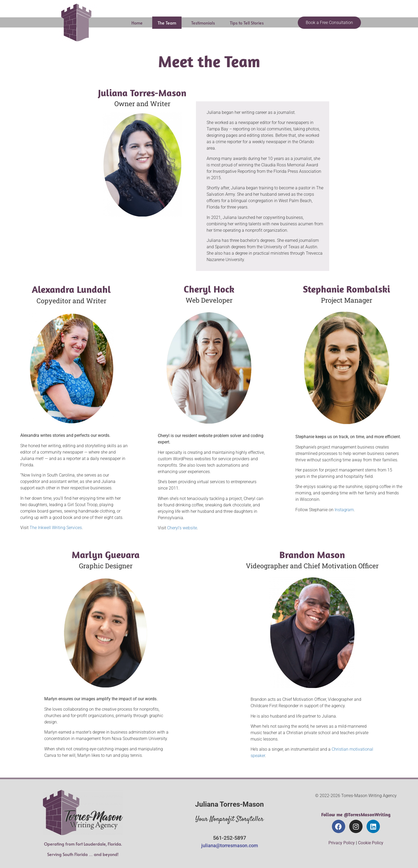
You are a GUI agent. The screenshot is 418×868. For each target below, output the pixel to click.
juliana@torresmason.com (230, 845)
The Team (167, 23)
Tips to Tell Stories (247, 23)
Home (137, 23)
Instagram (344, 510)
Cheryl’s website (182, 528)
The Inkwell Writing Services (56, 528)
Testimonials (203, 23)
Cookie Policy (371, 843)
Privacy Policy (342, 843)
